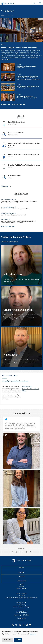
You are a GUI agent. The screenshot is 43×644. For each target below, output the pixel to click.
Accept (18, 640)
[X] (13, 552)
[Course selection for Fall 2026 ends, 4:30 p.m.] (21, 157)
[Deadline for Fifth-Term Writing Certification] (21, 167)
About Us (22, 577)
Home (3, 15)
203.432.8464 (6, 381)
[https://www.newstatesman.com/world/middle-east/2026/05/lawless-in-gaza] (21, 208)
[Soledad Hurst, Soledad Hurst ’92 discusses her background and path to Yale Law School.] (21, 265)
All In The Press (17, 104)
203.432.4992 (22, 618)
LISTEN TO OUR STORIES (9, 242)
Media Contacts (21, 588)
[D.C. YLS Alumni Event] (21, 135)
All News (4, 104)
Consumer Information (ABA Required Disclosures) (22, 598)
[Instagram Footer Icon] (16, 625)
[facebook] (23, 552)
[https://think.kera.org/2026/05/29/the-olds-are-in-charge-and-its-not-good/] (21, 214)
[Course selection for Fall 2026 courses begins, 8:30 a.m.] (21, 146)
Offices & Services (21, 593)
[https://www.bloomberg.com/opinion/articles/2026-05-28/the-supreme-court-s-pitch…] (21, 221)
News (21, 584)
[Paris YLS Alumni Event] (21, 124)
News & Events (9, 15)
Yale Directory (22, 605)
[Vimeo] (27, 552)
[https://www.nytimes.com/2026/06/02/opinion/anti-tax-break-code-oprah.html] (21, 202)
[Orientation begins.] (21, 178)
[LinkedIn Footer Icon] (20, 625)
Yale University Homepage (21, 607)
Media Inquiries (27, 387)
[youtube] (30, 552)
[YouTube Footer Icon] (30, 625)
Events (22, 586)
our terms (33, 634)
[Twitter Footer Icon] (13, 625)
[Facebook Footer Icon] (23, 625)
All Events (5, 186)
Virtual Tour (21, 581)
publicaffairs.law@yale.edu (20, 381)
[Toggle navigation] (40, 3)
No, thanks (7, 640)
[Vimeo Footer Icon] (27, 625)
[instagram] (16, 552)
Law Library (21, 596)
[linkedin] (20, 552)
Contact (22, 572)
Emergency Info (21, 603)
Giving (21, 568)
